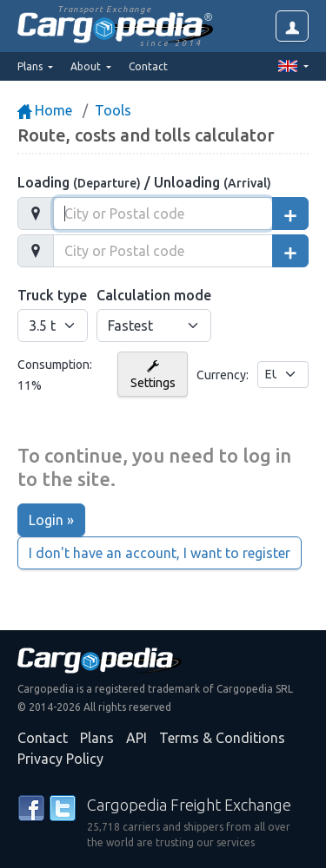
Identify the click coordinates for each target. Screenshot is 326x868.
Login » (51, 520)
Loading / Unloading (144, 182)
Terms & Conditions (222, 738)
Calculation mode (154, 295)
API (136, 738)
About (87, 66)
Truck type (52, 295)
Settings (153, 375)
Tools (113, 110)
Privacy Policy (60, 759)
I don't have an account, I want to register (160, 553)
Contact (148, 66)
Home (45, 110)
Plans (97, 738)
